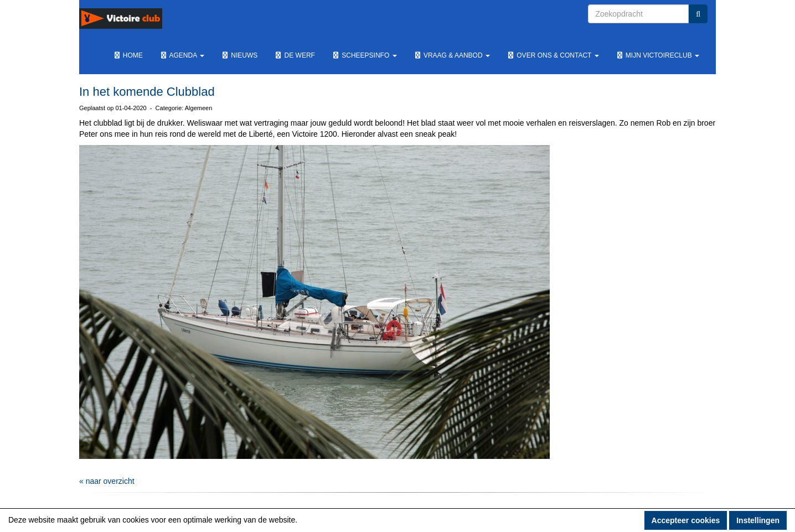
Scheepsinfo (364, 55)
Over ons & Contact (553, 55)
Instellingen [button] (758, 520)
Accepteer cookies (686, 520)
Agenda (182, 55)
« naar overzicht (107, 481)
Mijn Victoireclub (657, 55)
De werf (295, 55)
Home (128, 55)
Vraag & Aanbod (452, 55)
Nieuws (239, 55)
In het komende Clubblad (147, 92)
